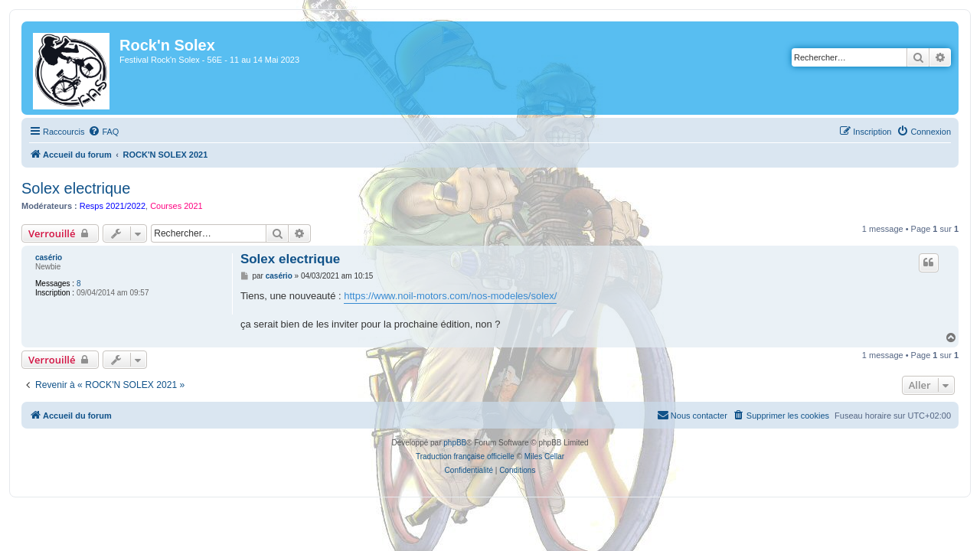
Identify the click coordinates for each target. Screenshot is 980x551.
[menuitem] (94, 132)
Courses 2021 (167, 206)
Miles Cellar (544, 456)
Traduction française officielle (465, 456)
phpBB (455, 443)
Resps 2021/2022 (103, 206)
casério (39, 258)
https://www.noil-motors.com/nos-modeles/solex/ (446, 296)
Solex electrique (67, 188)
